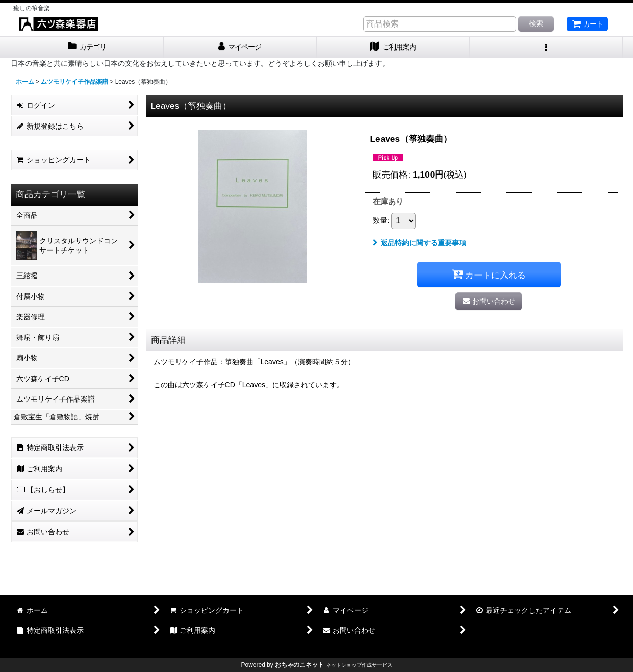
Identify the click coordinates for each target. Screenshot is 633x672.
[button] (546, 47)
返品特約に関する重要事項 (420, 243)
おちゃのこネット (299, 665)
